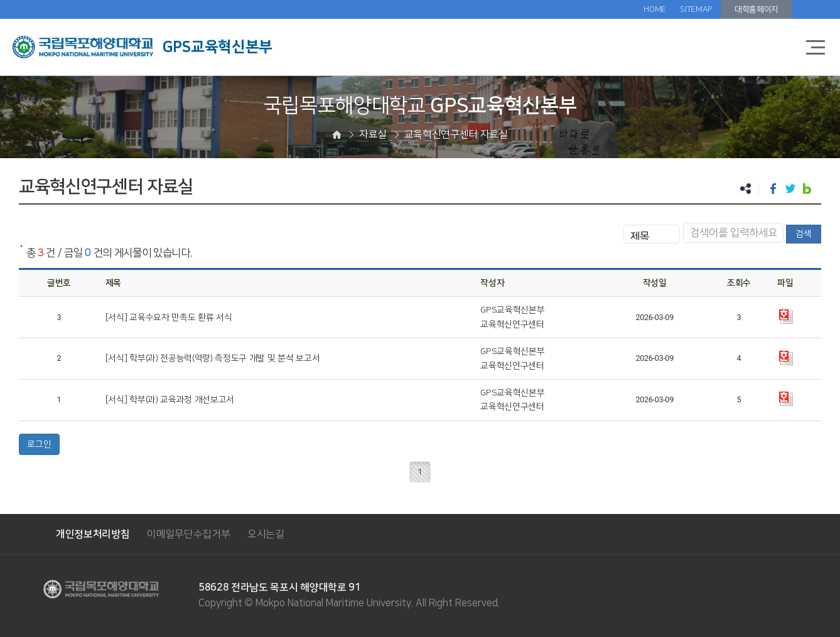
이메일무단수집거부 (188, 534)
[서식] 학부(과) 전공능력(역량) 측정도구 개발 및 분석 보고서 (213, 358)
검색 (804, 234)
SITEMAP (696, 9)
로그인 (39, 444)
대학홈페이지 (757, 9)
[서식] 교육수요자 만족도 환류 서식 (169, 318)
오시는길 (266, 534)
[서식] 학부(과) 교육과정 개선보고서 (170, 400)
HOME (655, 9)
